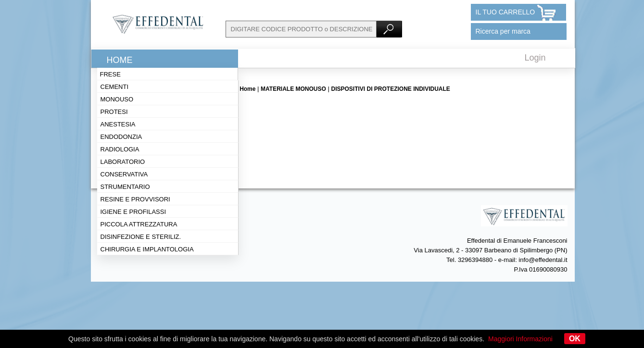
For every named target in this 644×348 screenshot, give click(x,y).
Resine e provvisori (135, 199)
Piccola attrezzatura (139, 224)
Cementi (115, 87)
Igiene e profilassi (133, 212)
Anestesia (118, 124)
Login (535, 58)
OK (575, 339)
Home (120, 60)
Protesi (114, 112)
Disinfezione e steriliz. (141, 237)
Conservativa (124, 174)
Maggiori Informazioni (520, 339)
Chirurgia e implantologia (147, 249)
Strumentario (125, 187)
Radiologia (120, 149)
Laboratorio (123, 162)
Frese (110, 74)
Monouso (117, 99)
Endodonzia (121, 137)
